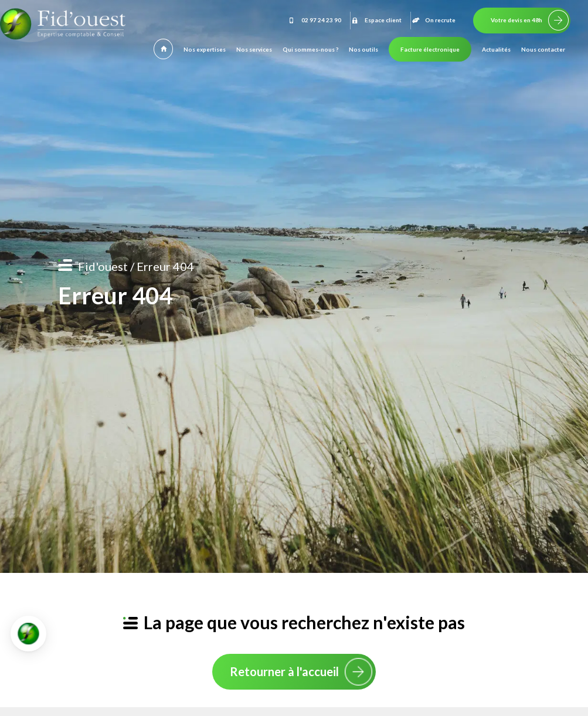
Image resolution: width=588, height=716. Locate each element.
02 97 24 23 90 (314, 20)
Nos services (254, 49)
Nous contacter (543, 49)
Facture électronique (430, 49)
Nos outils (363, 49)
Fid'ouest (103, 266)
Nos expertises (205, 49)
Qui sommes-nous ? (310, 49)
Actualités (496, 49)
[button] (28, 634)
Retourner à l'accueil (284, 671)
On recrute (433, 20)
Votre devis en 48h (516, 20)
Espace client (376, 20)
